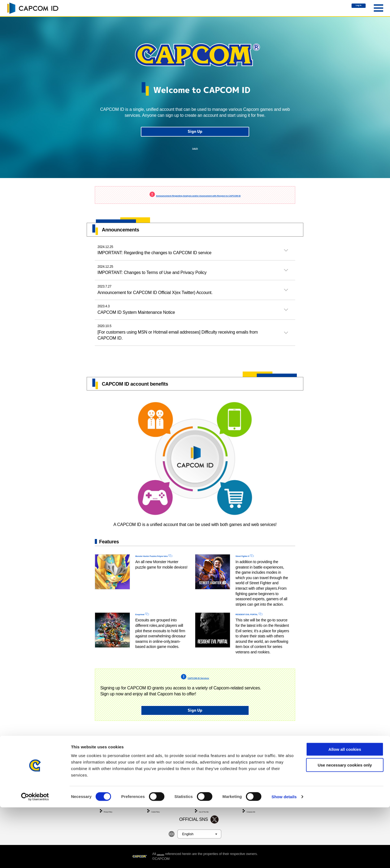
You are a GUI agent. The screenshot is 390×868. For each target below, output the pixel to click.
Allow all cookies (345, 810)
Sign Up (195, 137)
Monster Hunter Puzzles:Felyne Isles (156, 578)
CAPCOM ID (32, 8)
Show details (284, 857)
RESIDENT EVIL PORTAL (261, 636)
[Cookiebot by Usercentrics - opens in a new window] (35, 857)
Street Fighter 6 (251, 575)
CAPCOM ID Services (198, 706)
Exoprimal (146, 636)
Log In (350, 8)
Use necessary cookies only (345, 826)
